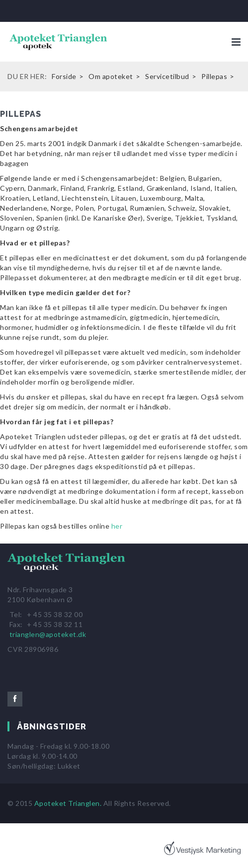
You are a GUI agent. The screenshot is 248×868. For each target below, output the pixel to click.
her (117, 526)
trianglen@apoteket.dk (48, 634)
